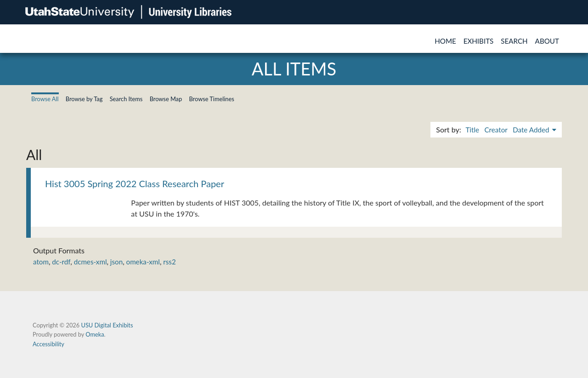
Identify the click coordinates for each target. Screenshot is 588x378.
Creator (496, 130)
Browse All (45, 99)
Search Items (126, 99)
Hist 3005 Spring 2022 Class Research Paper (135, 183)
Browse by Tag (84, 99)
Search (514, 41)
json (116, 262)
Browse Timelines (211, 99)
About (547, 41)
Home (445, 41)
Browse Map (166, 99)
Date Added (532, 130)
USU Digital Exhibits (107, 325)
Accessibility (48, 344)
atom (41, 262)
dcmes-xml (90, 262)
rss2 (169, 262)
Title (472, 130)
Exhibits (479, 41)
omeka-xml (143, 262)
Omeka (95, 334)
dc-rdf (61, 262)
